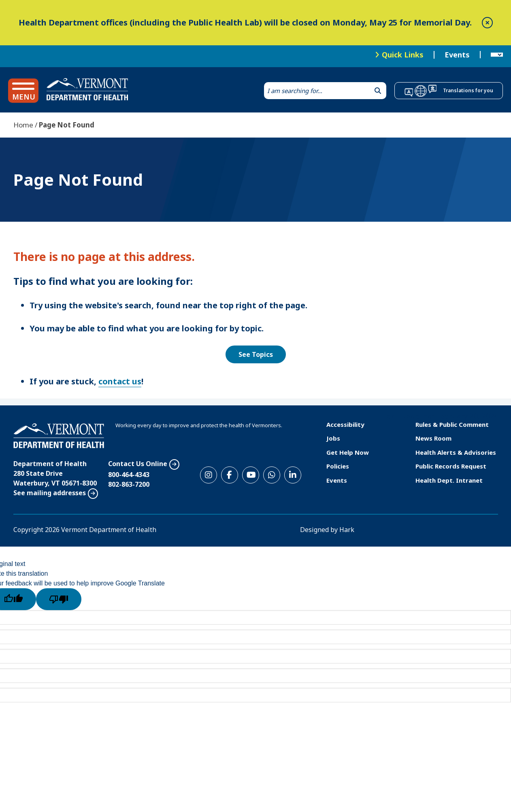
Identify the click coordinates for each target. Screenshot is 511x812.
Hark (347, 530)
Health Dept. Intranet (449, 480)
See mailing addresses (50, 493)
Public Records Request (451, 466)
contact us (120, 381)
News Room (433, 438)
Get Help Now (348, 452)
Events (457, 55)
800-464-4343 (129, 475)
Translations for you (468, 90)
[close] (487, 23)
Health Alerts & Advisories (456, 452)
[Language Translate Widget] (497, 55)
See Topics (256, 354)
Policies (338, 466)
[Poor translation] (59, 599)
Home (23, 125)
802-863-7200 (129, 484)
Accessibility (345, 424)
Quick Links (403, 55)
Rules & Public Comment (452, 424)
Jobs (333, 438)
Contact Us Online (138, 464)
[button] (23, 91)
